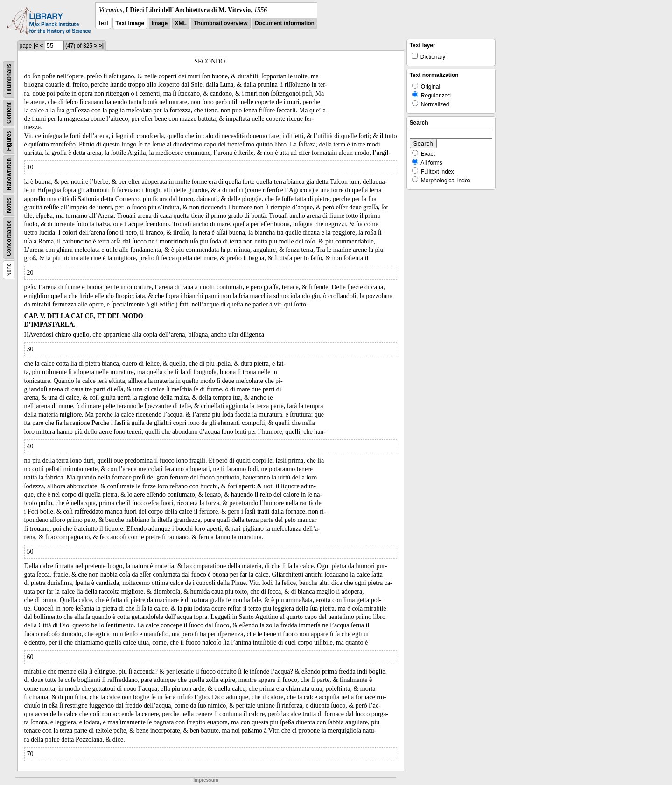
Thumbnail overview (220, 23)
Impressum (206, 780)
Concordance (9, 238)
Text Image (130, 23)
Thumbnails (9, 80)
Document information (285, 23)
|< (36, 46)
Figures (9, 141)
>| (101, 46)
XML (181, 23)
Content (9, 113)
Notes (9, 205)
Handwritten (9, 174)
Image (160, 23)
